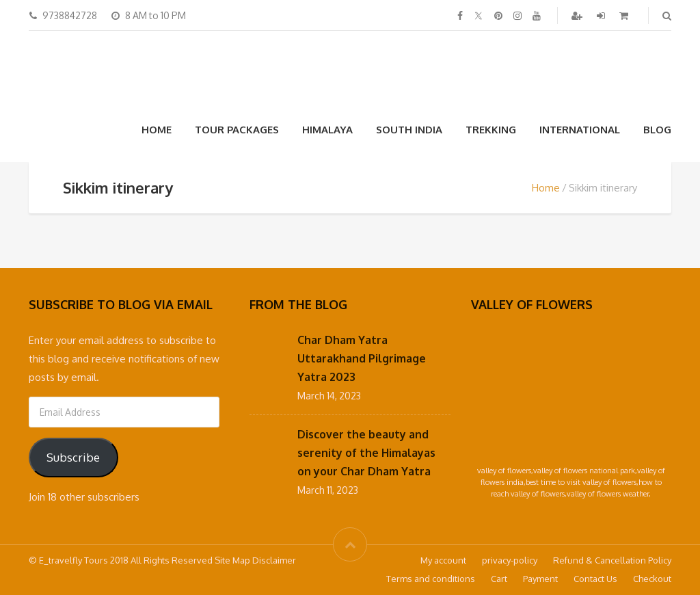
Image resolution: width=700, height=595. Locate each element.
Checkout (652, 579)
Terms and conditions (431, 579)
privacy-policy (510, 560)
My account (443, 560)
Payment (540, 579)
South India (409, 130)
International (580, 130)
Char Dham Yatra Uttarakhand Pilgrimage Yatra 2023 (362, 358)
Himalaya (327, 130)
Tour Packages (237, 130)
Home (157, 130)
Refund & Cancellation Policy (612, 560)
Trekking (491, 130)
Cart (499, 579)
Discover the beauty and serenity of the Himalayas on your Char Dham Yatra (366, 453)
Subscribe (73, 457)
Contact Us (595, 579)
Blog (657, 130)
